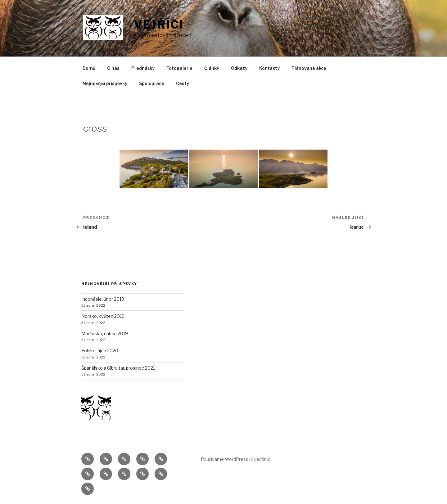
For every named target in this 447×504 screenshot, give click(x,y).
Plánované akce (309, 68)
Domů (89, 68)
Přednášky (143, 68)
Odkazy (239, 68)
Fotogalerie (179, 68)
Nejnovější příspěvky (105, 83)
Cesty (183, 83)
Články (212, 68)
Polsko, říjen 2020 (100, 351)
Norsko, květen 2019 (103, 316)
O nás (113, 68)
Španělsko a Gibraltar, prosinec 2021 (118, 368)
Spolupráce (152, 83)
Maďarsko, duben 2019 (105, 333)
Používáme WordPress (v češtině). (236, 459)
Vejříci (159, 25)
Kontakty (269, 68)
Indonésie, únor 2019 (103, 299)
